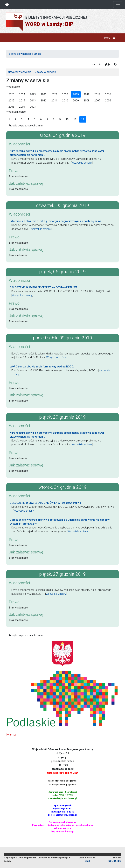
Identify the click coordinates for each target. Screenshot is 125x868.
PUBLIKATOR (114, 861)
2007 (97, 101)
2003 (33, 107)
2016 (108, 94)
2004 (22, 107)
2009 (76, 101)
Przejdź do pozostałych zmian (26, 126)
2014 (22, 101)
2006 (108, 101)
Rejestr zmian (33, 54)
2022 (44, 94)
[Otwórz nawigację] (118, 5)
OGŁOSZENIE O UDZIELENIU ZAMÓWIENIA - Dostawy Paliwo (45, 503)
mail (87, 861)
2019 (76, 94)
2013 (33, 101)
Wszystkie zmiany (82, 163)
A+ (107, 64)
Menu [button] (110, 38)
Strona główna (17, 54)
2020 (65, 94)
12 (83, 119)
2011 (54, 101)
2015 (11, 101)
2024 (22, 94)
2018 (87, 94)
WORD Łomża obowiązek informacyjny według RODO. (42, 367)
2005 (11, 107)
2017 (97, 94)
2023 (33, 94)
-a (94, 64)
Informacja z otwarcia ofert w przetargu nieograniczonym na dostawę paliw (55, 221)
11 (75, 119)
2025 (11, 94)
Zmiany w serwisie (46, 72)
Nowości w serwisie (20, 72)
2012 (44, 101)
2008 (87, 101)
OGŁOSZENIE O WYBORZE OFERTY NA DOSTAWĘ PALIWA (44, 287)
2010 (65, 101)
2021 (54, 94)
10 (67, 119)
